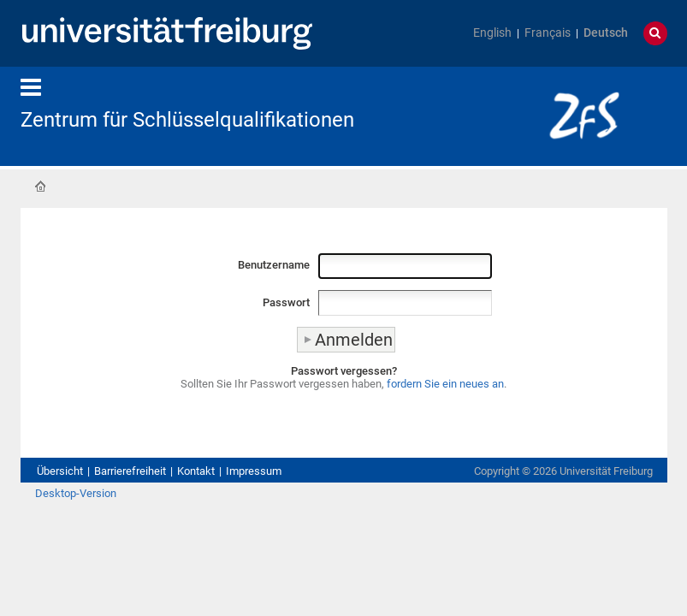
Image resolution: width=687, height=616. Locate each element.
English (492, 33)
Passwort (286, 302)
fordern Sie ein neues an (445, 384)
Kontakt (196, 471)
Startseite (40, 187)
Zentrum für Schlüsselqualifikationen (187, 120)
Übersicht (60, 471)
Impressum (254, 471)
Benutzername (274, 265)
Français (548, 33)
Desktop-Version (76, 493)
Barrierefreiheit (130, 471)
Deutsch (606, 33)
